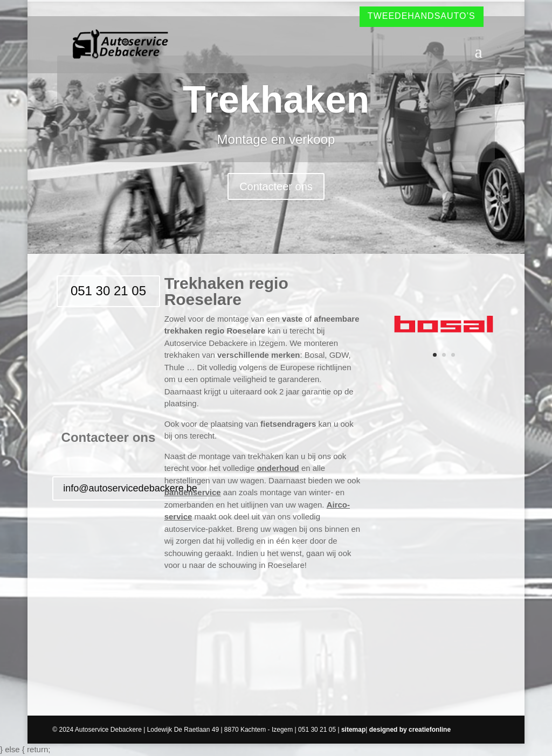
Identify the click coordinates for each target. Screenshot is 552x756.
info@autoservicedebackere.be (130, 488)
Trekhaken (276, 100)
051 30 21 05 (108, 291)
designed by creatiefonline (410, 730)
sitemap (353, 730)
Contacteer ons (276, 186)
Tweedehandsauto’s (422, 16)
